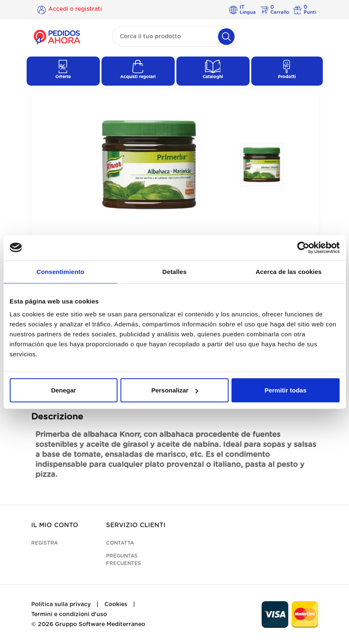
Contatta (120, 543)
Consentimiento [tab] (61, 271)
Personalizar (175, 390)
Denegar (64, 390)
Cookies (116, 605)
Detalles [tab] (174, 271)
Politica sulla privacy (61, 605)
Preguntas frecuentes (124, 560)
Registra (45, 543)
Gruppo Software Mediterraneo (100, 624)
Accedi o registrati (75, 10)
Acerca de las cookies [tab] (288, 271)
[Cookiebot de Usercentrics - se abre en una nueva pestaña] (303, 247)
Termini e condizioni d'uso (69, 614)
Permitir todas (286, 390)
